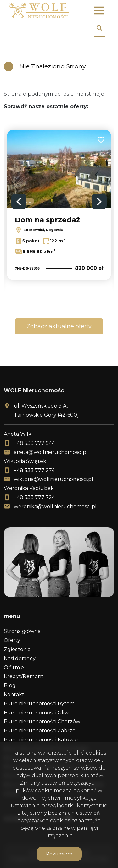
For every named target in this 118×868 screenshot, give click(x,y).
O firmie (14, 668)
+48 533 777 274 (34, 470)
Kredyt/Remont (24, 676)
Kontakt (14, 694)
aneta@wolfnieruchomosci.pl (51, 452)
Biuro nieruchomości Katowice (42, 740)
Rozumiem (59, 854)
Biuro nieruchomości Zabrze (40, 731)
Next (99, 202)
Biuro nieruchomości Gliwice (40, 713)
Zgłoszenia (17, 649)
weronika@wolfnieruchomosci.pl (55, 506)
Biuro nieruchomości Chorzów (42, 721)
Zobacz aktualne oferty (59, 326)
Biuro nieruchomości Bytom (39, 704)
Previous (19, 202)
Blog (10, 685)
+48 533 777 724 (34, 497)
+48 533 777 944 (34, 443)
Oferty (12, 640)
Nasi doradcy (20, 658)
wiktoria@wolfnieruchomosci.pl (53, 479)
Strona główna (22, 631)
